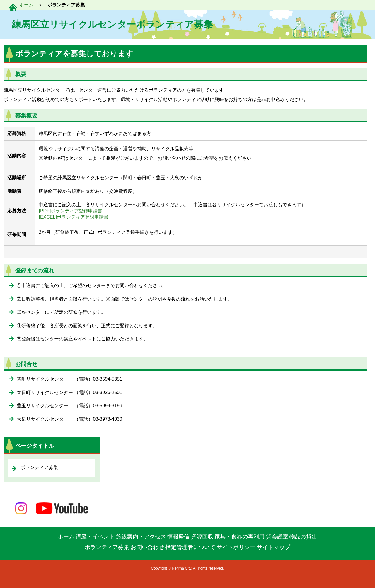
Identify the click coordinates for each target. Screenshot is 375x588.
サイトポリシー (236, 547)
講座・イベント (95, 537)
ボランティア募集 (107, 547)
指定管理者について (190, 547)
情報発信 (178, 537)
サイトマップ (274, 547)
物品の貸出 (303, 537)
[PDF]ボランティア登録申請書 (70, 211)
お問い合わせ (147, 547)
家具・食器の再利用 (240, 537)
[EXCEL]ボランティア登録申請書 (73, 217)
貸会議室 (277, 537)
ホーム (26, 5)
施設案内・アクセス (141, 537)
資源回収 (202, 537)
